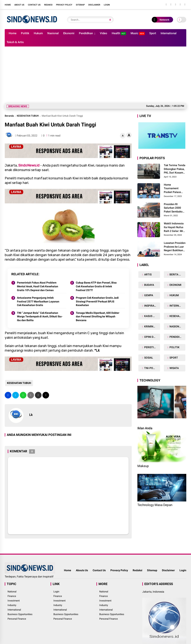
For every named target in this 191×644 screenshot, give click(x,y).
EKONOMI (175, 285)
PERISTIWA (151, 347)
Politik (25, 33)
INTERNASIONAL (177, 306)
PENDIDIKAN (177, 337)
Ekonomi (69, 33)
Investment (14, 601)
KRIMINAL (150, 326)
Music (138, 33)
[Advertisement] (95, 75)
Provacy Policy (119, 570)
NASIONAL (176, 326)
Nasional (53, 33)
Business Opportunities (20, 614)
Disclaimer (94, 5)
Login (107, 5)
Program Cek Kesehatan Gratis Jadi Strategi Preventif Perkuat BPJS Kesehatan (97, 301)
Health (119, 33)
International (169, 33)
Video (104, 33)
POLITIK (174, 347)
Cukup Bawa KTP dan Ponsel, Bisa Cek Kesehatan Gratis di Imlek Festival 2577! (96, 286)
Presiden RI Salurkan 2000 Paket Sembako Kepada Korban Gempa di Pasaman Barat (173, 208)
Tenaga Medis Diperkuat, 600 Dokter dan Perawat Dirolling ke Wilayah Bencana (98, 317)
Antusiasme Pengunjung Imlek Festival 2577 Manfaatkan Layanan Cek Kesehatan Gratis (38, 301)
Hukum (38, 33)
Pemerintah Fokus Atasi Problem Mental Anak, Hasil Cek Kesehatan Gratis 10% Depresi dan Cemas (38, 286)
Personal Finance (17, 619)
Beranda (9, 116)
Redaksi (48, 5)
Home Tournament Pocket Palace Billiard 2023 (172, 189)
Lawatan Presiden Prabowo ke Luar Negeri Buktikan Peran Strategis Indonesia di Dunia (175, 247)
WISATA (174, 368)
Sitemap (80, 5)
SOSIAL (148, 358)
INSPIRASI (150, 306)
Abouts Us (82, 570)
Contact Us (34, 5)
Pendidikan (86, 33)
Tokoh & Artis (15, 42)
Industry (12, 605)
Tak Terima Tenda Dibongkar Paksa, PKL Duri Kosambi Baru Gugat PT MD (175, 169)
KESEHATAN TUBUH (28, 116)
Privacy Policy (64, 5)
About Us (19, 5)
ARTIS (148, 274)
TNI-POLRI (150, 368)
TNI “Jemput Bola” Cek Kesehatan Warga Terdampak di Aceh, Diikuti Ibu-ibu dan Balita (40, 317)
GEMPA (148, 295)
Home (8, 5)
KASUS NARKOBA (152, 316)
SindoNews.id (29, 165)
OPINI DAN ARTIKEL (152, 337)
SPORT (173, 358)
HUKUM (174, 295)
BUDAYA (149, 285)
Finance (12, 596)
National (12, 592)
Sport (153, 33)
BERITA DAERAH (177, 274)
